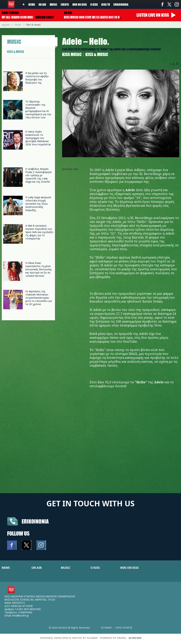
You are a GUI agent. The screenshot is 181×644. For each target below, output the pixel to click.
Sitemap (106, 628)
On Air (42, 4)
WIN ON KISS (129, 568)
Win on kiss (80, 4)
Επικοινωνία (121, 4)
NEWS (6, 568)
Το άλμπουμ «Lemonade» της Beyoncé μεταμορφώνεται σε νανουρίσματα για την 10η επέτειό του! (38, 109)
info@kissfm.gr (20, 616)
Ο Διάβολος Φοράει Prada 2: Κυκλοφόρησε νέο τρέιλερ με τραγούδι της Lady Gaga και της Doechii (39, 175)
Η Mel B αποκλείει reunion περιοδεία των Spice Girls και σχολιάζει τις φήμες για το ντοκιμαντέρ (39, 232)
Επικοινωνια (35, 521)
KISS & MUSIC (16, 52)
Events (65, 4)
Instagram (177, 4)
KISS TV (106, 4)
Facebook (162, 4)
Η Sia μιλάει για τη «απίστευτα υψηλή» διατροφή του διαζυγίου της (37, 78)
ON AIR (37, 568)
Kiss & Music (34, 25)
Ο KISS (95, 568)
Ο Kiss (94, 4)
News (32, 4)
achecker (135, 638)
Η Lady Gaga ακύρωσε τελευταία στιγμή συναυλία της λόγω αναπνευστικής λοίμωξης (38, 204)
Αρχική (6, 25)
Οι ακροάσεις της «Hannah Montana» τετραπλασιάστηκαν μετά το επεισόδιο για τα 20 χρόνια (39, 298)
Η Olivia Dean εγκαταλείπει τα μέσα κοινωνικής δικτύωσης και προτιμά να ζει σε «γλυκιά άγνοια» (39, 269)
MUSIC (66, 568)
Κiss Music (72, 54)
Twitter (169, 4)
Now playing (10, 13)
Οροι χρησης (124, 628)
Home (24, 4)
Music (53, 4)
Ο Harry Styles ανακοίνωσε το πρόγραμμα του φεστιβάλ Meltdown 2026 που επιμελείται (38, 138)
